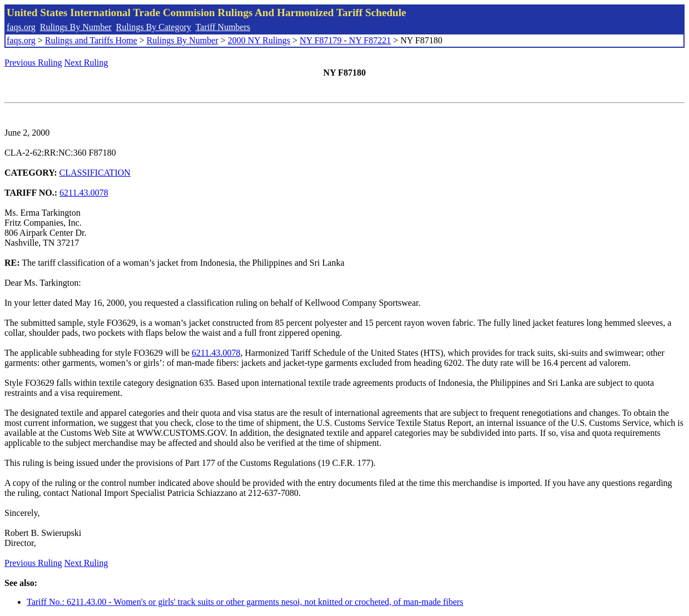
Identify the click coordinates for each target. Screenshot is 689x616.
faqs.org (21, 27)
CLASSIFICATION (95, 173)
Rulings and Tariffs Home (91, 40)
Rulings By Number (76, 27)
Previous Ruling (33, 63)
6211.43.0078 (84, 193)
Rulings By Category (154, 27)
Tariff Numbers (223, 27)
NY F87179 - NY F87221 (345, 40)
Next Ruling (86, 63)
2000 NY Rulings (259, 40)
